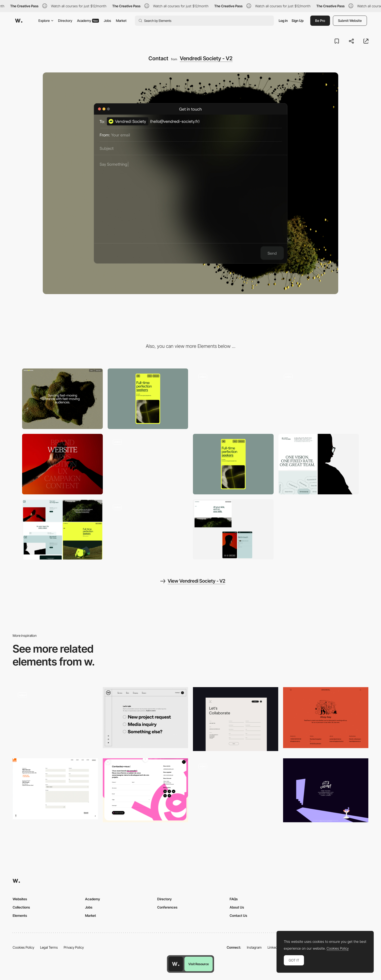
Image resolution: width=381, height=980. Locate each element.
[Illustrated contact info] (326, 790)
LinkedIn (274, 947)
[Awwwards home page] (176, 964)
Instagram (254, 947)
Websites (20, 899)
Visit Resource (199, 964)
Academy (88, 21)
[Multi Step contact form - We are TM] (145, 718)
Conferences (167, 907)
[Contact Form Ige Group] (55, 789)
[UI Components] (233, 399)
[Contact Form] (236, 790)
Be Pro (320, 21)
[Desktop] (62, 399)
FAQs (234, 899)
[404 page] (148, 464)
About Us (237, 907)
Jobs (107, 21)
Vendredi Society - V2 (206, 58)
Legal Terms (49, 947)
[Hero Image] (319, 399)
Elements (20, 915)
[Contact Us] (236, 719)
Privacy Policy (74, 947)
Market (121, 21)
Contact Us (238, 915)
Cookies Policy (23, 947)
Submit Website (350, 21)
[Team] (148, 529)
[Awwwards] (19, 21)
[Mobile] (148, 399)
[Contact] (55, 719)
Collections (21, 907)
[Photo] (62, 464)
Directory (65, 21)
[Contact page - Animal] (326, 718)
